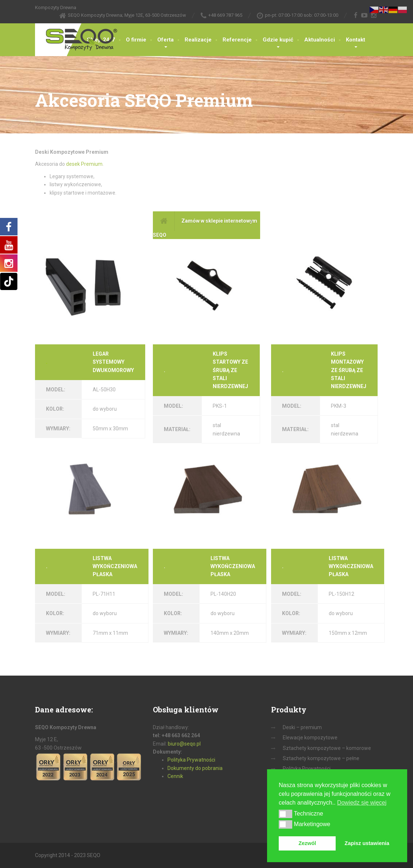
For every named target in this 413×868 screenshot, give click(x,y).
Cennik (175, 776)
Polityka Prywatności (191, 760)
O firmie (136, 40)
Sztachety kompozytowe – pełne (321, 758)
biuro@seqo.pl (184, 744)
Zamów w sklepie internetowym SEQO (205, 225)
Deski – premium (302, 727)
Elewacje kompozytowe (310, 738)
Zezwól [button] (307, 843)
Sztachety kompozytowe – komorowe (327, 748)
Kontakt (356, 40)
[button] (285, 814)
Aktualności (320, 40)
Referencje (237, 40)
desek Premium (84, 164)
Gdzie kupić (278, 40)
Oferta (165, 40)
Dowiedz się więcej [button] (362, 803)
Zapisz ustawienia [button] (367, 843)
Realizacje (198, 40)
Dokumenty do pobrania (195, 768)
